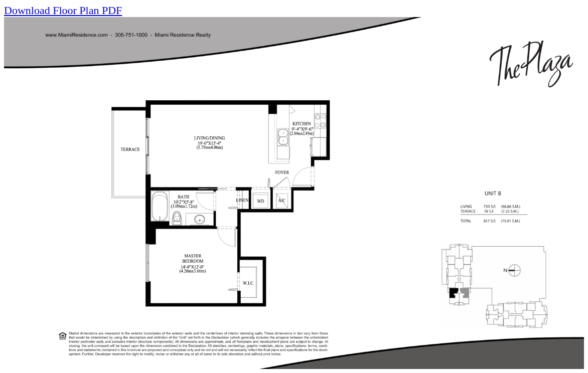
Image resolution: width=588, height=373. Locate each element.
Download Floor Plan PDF (63, 10)
